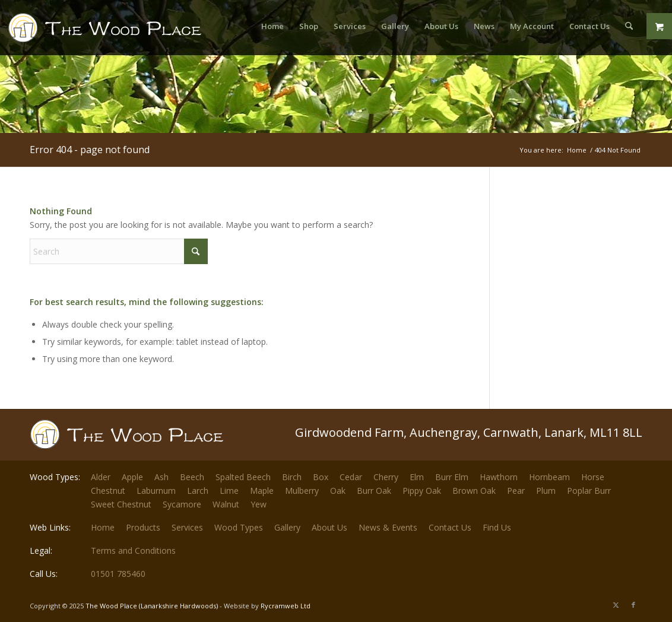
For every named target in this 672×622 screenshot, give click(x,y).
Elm (417, 477)
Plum (546, 491)
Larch (198, 491)
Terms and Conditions (133, 550)
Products (143, 527)
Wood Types (239, 527)
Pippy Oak (422, 491)
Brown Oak (474, 491)
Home (103, 527)
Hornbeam (549, 477)
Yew (259, 504)
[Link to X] (616, 605)
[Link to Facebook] (633, 605)
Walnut (226, 504)
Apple (132, 477)
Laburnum (156, 491)
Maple (262, 491)
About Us (329, 527)
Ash (161, 477)
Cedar (351, 477)
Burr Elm (452, 477)
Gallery (287, 527)
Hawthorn (499, 477)
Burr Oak (374, 491)
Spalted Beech (243, 477)
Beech (192, 477)
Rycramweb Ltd (286, 606)
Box (321, 477)
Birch (292, 477)
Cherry (386, 477)
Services (187, 527)
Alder (101, 477)
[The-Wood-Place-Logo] (126, 32)
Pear (516, 491)
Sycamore (182, 504)
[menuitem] (272, 26)
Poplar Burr (589, 491)
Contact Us (450, 527)
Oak (338, 491)
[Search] (629, 26)
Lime (229, 491)
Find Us (497, 527)
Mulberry (302, 491)
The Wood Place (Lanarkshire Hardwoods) (152, 606)
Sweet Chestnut (121, 504)
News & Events (388, 527)
